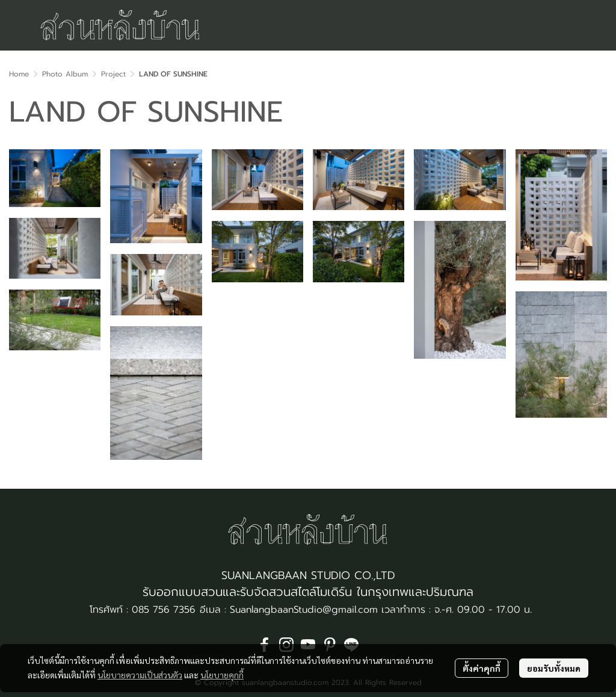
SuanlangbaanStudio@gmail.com (304, 610)
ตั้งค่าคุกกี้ (482, 668)
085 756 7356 (164, 610)
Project (113, 74)
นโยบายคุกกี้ (222, 675)
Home (19, 74)
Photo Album (65, 74)
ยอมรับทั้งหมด (554, 668)
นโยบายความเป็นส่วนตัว (140, 675)
